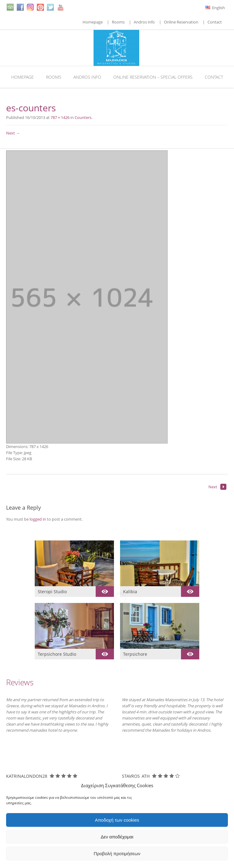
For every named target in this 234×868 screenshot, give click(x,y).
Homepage (93, 22)
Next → (13, 133)
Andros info (144, 22)
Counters (83, 117)
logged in (38, 519)
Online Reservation (181, 22)
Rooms (118, 22)
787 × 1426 (60, 117)
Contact (215, 22)
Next (217, 487)
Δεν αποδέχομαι (117, 837)
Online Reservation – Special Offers (153, 77)
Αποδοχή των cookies (117, 820)
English (215, 8)
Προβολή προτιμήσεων (117, 854)
